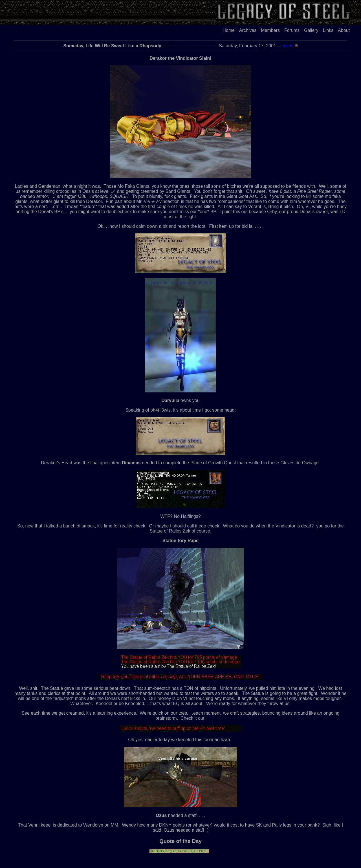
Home (229, 30)
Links (328, 30)
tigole (288, 46)
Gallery (311, 30)
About (344, 30)
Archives (248, 30)
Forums (292, 30)
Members (270, 30)
